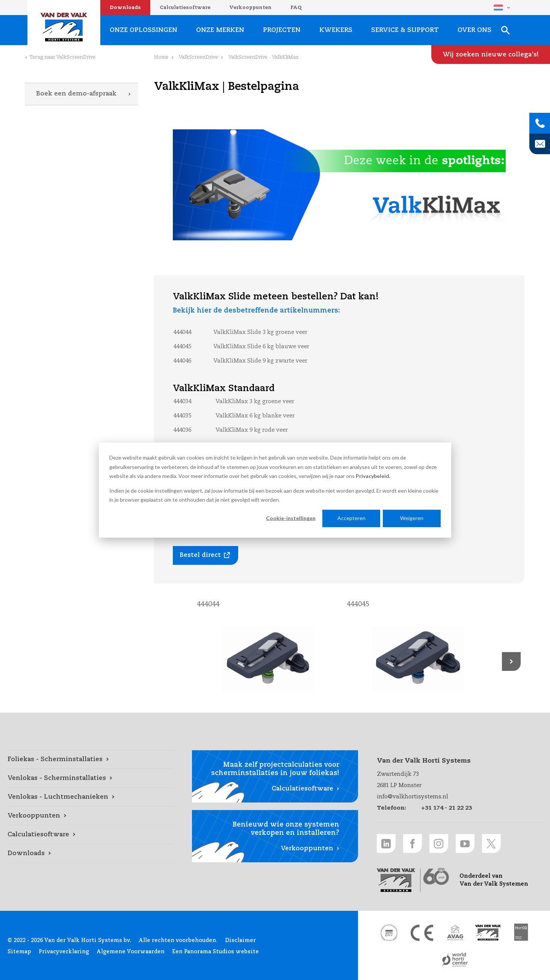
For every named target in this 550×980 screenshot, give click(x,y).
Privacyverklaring (64, 952)
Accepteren (351, 518)
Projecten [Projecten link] (282, 30)
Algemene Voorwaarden (131, 952)
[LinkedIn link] (386, 843)
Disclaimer (240, 941)
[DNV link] (389, 933)
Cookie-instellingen (291, 518)
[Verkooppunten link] (90, 816)
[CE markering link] (422, 933)
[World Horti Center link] (455, 960)
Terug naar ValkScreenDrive (62, 57)
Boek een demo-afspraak (76, 94)
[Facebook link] (412, 843)
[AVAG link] (455, 933)
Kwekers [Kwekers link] (336, 30)
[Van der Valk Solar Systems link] (488, 933)
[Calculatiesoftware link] (90, 835)
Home (161, 57)
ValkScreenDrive (198, 57)
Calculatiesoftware (185, 8)
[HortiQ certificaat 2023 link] (521, 933)
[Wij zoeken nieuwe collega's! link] (491, 55)
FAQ (296, 8)
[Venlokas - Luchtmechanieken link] (90, 797)
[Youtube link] (465, 843)
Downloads (125, 8)
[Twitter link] (491, 843)
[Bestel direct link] (205, 555)
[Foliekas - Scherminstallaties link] (90, 760)
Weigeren (412, 518)
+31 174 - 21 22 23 (446, 808)
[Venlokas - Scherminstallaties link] (90, 778)
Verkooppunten (250, 8)
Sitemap (19, 952)
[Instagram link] (439, 843)
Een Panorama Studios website (215, 952)
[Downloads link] (90, 854)
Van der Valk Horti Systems (64, 27)
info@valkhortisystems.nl (412, 797)
